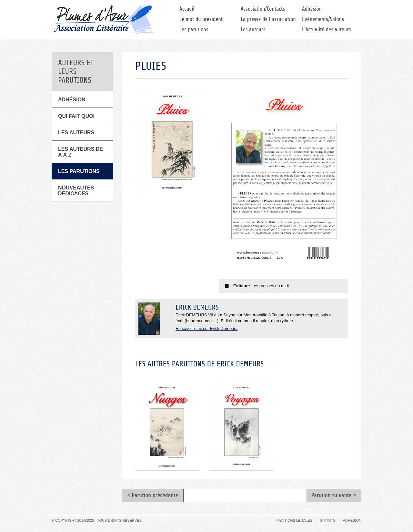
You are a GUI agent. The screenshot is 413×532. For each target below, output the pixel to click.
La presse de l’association (268, 19)
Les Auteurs (76, 133)
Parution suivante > (334, 495)
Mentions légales (294, 520)
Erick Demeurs (197, 307)
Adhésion (312, 9)
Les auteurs (253, 30)
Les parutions (194, 30)
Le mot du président (201, 19)
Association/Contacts (263, 9)
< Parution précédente (153, 495)
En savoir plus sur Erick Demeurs (206, 328)
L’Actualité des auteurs (327, 30)
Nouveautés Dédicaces (76, 191)
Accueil (187, 9)
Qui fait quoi (76, 116)
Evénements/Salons (323, 19)
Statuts (327, 520)
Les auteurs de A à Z (81, 152)
